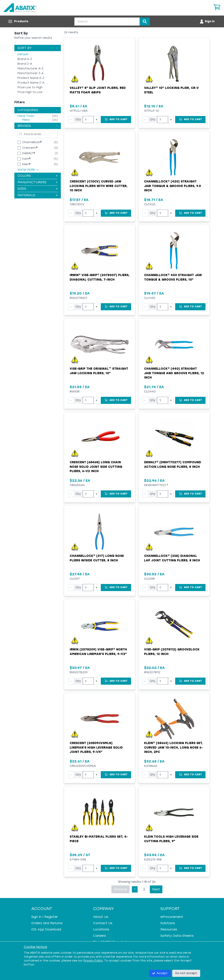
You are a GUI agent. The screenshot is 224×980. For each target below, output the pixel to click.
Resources (169, 929)
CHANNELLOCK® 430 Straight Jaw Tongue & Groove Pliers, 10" (173, 277)
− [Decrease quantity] (71, 119)
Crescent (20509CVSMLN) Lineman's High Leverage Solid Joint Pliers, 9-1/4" (96, 747)
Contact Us (103, 923)
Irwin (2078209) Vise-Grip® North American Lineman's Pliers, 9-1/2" (98, 652)
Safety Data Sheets (177, 936)
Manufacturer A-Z (31, 69)
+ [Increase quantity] (96, 119)
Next (156, 889)
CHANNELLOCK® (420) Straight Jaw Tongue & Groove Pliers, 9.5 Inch (172, 186)
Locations (101, 929)
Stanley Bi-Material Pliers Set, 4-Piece (99, 839)
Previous (120, 889)
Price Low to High (30, 87)
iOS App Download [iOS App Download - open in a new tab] (46, 929)
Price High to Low (30, 92)
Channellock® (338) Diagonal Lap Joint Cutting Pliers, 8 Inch (172, 558)
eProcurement (172, 917)
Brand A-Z (25, 59)
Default (23, 54)
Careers (100, 936)
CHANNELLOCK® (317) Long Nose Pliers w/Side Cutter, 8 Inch (97, 558)
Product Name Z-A (31, 83)
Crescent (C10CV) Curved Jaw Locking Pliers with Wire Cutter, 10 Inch (99, 186)
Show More (28, 170)
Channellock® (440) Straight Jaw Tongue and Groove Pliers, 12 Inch (174, 373)
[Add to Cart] (116, 120)
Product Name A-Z (31, 78)
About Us (101, 917)
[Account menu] (207, 21)
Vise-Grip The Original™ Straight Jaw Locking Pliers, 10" (99, 371)
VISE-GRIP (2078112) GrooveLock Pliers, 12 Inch (172, 652)
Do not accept (186, 973)
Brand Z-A (25, 64)
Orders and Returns (47, 923)
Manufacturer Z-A (31, 73)
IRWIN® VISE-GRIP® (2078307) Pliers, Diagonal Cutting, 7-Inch (100, 277)
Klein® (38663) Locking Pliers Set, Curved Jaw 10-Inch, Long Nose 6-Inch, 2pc (173, 747)
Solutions (168, 923)
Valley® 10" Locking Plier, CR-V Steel (171, 90)
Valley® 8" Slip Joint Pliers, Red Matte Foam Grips (98, 90)
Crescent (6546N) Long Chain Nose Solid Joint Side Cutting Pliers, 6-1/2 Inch (96, 467)
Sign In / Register (45, 917)
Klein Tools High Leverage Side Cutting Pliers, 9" (171, 839)
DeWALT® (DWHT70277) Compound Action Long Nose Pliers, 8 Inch (173, 465)
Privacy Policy (93, 961)
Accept (160, 973)
